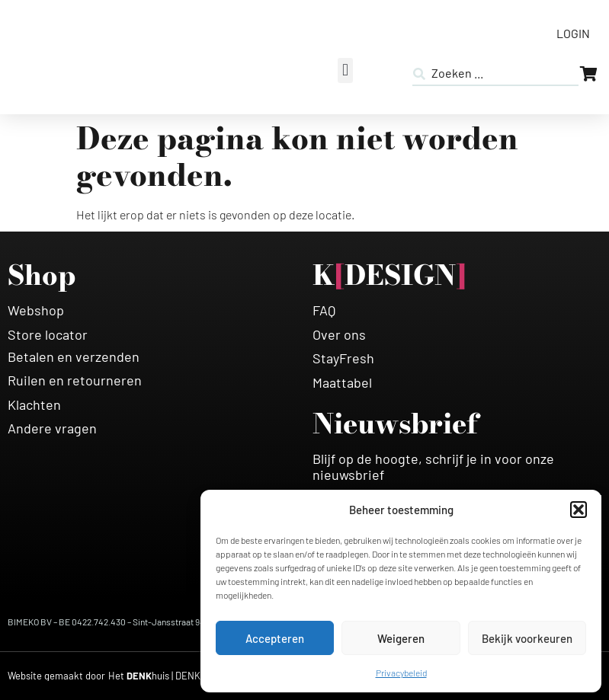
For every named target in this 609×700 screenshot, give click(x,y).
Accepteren (275, 638)
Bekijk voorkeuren (527, 638)
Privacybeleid (401, 673)
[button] (579, 510)
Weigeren (401, 638)
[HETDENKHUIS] (156, 676)
